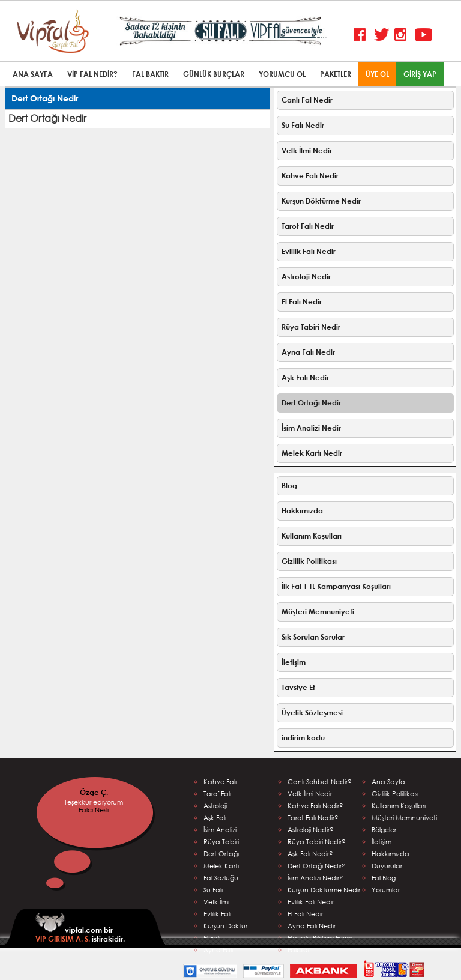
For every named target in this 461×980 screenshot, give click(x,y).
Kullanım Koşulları (312, 536)
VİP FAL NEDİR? (92, 74)
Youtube (423, 35)
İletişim (294, 662)
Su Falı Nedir (303, 125)
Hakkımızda (302, 511)
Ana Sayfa (388, 782)
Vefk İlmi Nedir (307, 150)
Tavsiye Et (298, 687)
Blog (289, 485)
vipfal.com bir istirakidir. (80, 928)
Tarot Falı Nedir (308, 226)
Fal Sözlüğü (221, 878)
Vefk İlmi (216, 902)
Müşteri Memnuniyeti (318, 612)
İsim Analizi (220, 830)
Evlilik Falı (217, 914)
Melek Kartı (221, 866)
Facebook (362, 35)
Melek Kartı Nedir (312, 453)
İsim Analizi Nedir (311, 428)
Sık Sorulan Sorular (313, 637)
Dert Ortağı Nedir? (317, 866)
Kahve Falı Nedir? (315, 806)
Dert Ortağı (221, 854)
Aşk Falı (215, 818)
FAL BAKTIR (150, 74)
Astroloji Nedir (306, 277)
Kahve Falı (220, 782)
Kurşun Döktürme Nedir (321, 201)
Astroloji (215, 806)
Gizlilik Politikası (309, 561)
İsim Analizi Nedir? (315, 878)
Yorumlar (386, 890)
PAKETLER (336, 74)
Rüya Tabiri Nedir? (317, 842)
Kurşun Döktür (225, 926)
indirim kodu (303, 738)
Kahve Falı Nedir (310, 176)
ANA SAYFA (33, 74)
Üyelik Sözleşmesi (312, 712)
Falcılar (299, 950)
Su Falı (213, 890)
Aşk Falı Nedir (305, 377)
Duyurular (387, 866)
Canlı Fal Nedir (307, 100)
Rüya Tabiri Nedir (311, 327)
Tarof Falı (217, 794)
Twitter (383, 35)
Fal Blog (384, 878)
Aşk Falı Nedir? (310, 854)
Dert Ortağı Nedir (311, 403)
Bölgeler (384, 830)
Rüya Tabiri (221, 842)
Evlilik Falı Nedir (309, 251)
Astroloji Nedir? (311, 830)
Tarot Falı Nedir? (313, 818)
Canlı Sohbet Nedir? (320, 782)
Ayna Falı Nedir (308, 352)
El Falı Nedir (302, 302)
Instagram (403, 35)
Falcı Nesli (94, 810)
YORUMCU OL (282, 74)
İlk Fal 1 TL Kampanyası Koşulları (336, 586)
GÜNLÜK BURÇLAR (214, 74)
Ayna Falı (218, 950)
